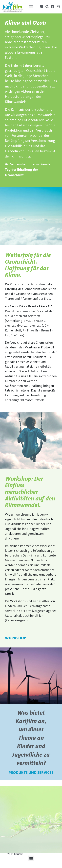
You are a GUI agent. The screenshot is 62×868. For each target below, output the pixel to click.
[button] (31, 7)
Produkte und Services (31, 773)
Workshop (15, 638)
